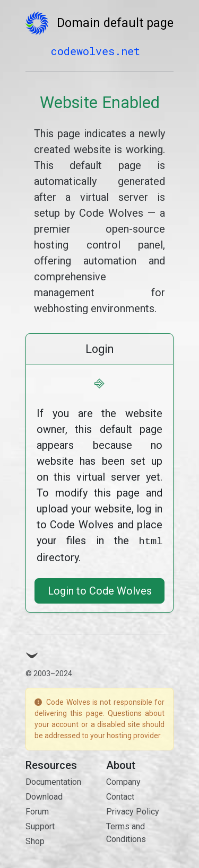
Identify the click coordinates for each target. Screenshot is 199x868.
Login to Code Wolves (100, 590)
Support (40, 825)
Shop (35, 840)
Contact (120, 796)
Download (44, 796)
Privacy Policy (133, 811)
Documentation (53, 781)
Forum (37, 811)
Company (123, 781)
